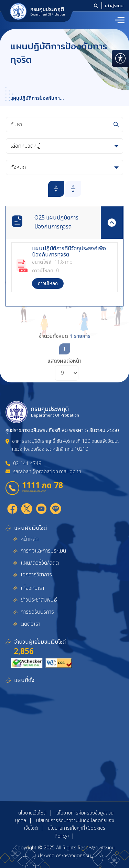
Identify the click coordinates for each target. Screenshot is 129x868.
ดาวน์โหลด (48, 284)
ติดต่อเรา (30, 624)
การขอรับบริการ (37, 612)
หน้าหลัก (30, 539)
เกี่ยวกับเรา (32, 588)
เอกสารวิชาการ (36, 575)
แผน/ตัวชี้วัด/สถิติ (40, 563)
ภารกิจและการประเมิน (44, 551)
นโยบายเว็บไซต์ (32, 813)
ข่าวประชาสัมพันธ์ (39, 600)
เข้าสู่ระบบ (114, 6)
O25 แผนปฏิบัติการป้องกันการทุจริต (56, 222)
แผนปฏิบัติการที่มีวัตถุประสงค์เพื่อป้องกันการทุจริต (69, 252)
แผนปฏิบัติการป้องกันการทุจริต (36, 98)
